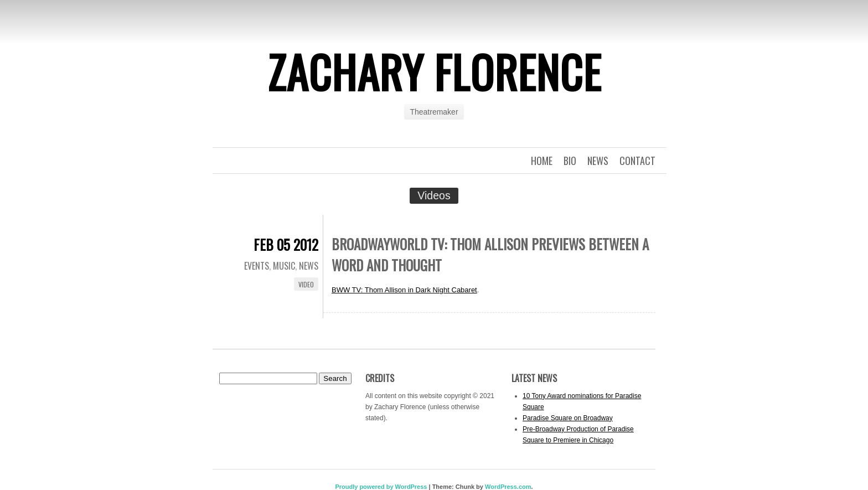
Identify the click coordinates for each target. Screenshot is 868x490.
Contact (637, 161)
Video (306, 284)
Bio (570, 161)
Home (542, 161)
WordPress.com (508, 487)
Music (284, 266)
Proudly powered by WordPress (381, 487)
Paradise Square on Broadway (568, 418)
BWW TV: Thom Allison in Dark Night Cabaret (404, 290)
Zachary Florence (434, 71)
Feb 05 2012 (286, 244)
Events (257, 266)
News (598, 161)
